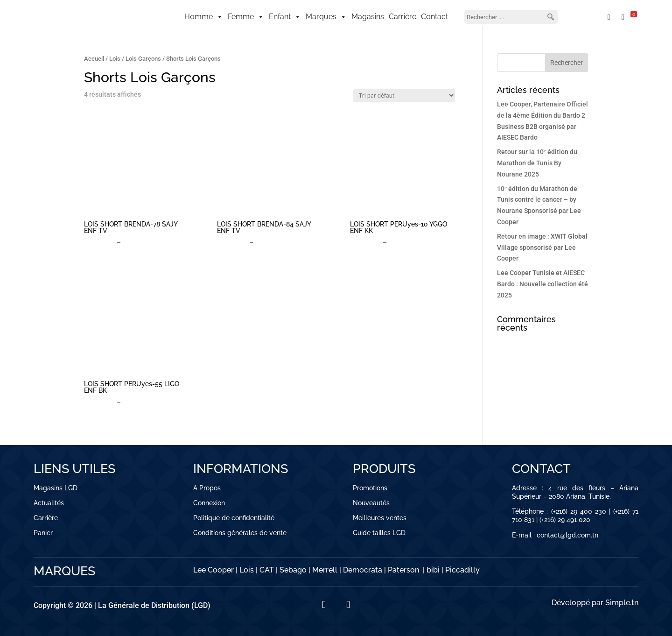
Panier (43, 533)
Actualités (49, 503)
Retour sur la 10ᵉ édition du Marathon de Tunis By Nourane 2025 (537, 163)
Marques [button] (326, 17)
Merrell (325, 570)
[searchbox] (511, 17)
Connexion (209, 503)
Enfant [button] (285, 17)
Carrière (402, 17)
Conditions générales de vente (240, 533)
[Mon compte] (587, 17)
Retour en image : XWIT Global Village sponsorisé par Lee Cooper (542, 247)
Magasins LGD (56, 488)
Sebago (293, 570)
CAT (267, 570)
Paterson (403, 570)
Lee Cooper (213, 570)
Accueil (94, 59)
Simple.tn (622, 603)
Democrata (363, 570)
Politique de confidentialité (234, 518)
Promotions (370, 488)
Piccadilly (462, 570)
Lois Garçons (143, 59)
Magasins (368, 17)
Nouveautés (371, 503)
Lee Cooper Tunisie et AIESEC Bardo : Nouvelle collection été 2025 (542, 284)
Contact (434, 17)
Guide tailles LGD (379, 533)
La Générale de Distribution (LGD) (154, 605)
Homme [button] (204, 17)
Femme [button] (246, 17)
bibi (433, 570)
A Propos (207, 488)
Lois (115, 59)
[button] (551, 17)
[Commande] (404, 95)
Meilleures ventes (380, 518)
